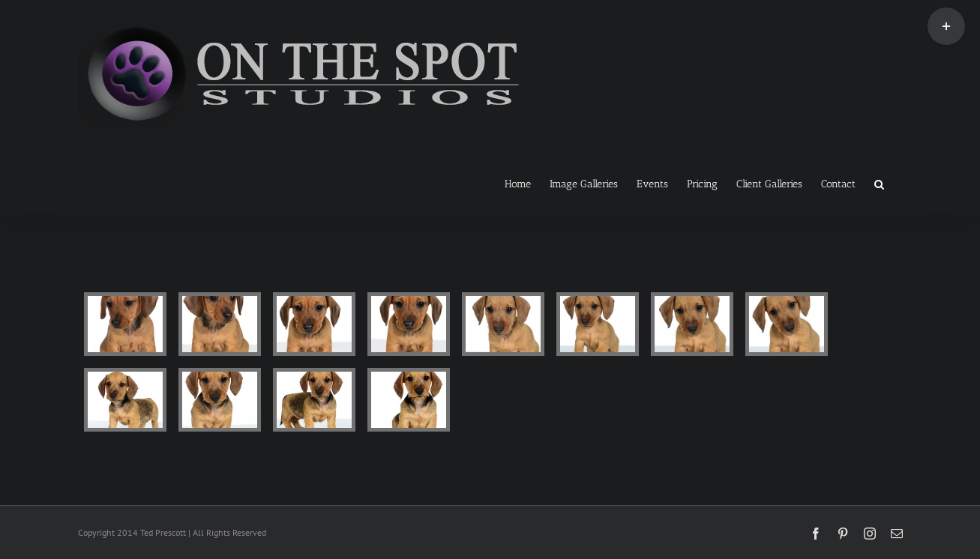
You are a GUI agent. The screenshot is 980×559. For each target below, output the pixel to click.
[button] (879, 183)
